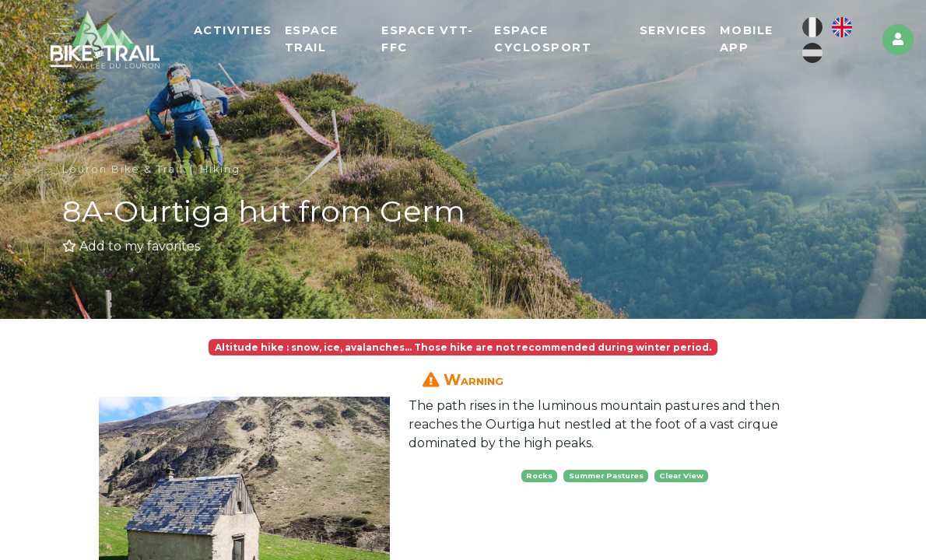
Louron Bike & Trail (123, 169)
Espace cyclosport (543, 39)
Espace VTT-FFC (428, 39)
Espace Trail (312, 39)
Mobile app (747, 39)
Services (673, 30)
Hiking (220, 169)
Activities (233, 30)
